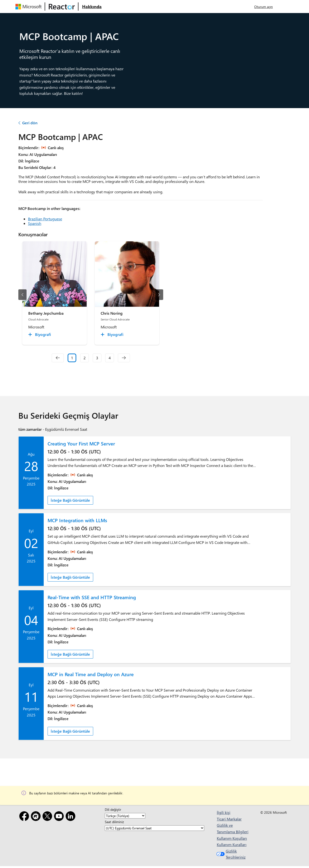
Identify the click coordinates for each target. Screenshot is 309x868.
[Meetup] (37, 817)
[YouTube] (60, 817)
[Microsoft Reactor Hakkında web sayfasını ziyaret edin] (92, 7)
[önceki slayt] (22, 295)
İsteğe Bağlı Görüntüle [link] (70, 500)
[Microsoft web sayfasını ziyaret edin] (29, 7)
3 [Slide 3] (97, 358)
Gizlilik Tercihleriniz (230, 854)
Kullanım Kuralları (232, 844)
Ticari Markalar (229, 819)
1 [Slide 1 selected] (72, 358)
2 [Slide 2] (85, 358)
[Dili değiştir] (125, 816)
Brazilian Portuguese (45, 219)
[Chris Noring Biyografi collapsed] (113, 334)
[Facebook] (25, 817)
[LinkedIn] (71, 817)
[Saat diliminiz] (154, 828)
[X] (48, 817)
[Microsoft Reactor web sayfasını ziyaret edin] (62, 7)
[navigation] (58, 358)
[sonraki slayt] (159, 295)
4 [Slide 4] (110, 358)
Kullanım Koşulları (232, 838)
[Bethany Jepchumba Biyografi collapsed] (40, 334)
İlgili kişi (224, 812)
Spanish (35, 223)
